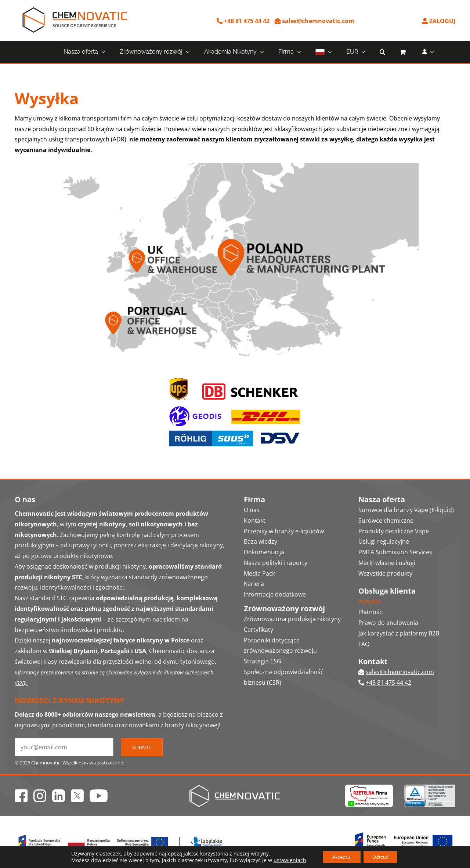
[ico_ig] (40, 792)
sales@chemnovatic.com (314, 21)
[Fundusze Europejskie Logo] (120, 834)
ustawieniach (284, 860)
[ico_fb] (21, 792)
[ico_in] (59, 792)
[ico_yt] (99, 792)
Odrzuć (384, 856)
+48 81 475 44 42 (243, 21)
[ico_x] (77, 792)
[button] (382, 52)
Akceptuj (339, 856)
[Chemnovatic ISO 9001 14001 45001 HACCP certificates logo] (430, 788)
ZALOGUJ (439, 21)
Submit (142, 747)
